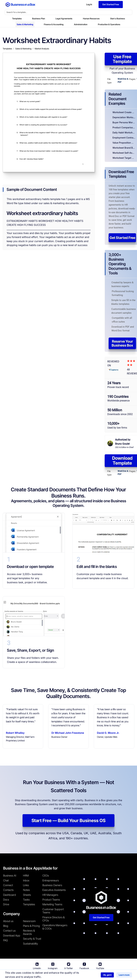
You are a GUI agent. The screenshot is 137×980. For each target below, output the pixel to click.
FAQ (5, 940)
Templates (17, 19)
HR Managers (50, 895)
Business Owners (52, 885)
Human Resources (91, 19)
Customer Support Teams (53, 911)
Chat (6, 880)
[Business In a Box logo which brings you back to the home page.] (20, 5)
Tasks (26, 900)
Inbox (26, 880)
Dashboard (10, 895)
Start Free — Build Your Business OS (68, 820)
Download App (12, 936)
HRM (26, 876)
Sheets (27, 895)
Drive (6, 904)
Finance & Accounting (54, 24)
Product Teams (51, 900)
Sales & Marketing (25, 24)
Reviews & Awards (29, 932)
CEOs (46, 876)
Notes (26, 890)
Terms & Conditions (64, 975)
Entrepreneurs (51, 880)
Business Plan (39, 19)
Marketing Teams (52, 904)
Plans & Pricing (31, 926)
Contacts (8, 890)
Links (26, 885)
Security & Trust (32, 939)
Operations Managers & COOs (55, 927)
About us (8, 921)
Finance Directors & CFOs (54, 919)
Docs (6, 900)
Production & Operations (109, 24)
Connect (8, 885)
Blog (6, 926)
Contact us (9, 931)
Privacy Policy (87, 975)
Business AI (10, 876)
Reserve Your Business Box (122, 343)
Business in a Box (42, 975)
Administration (81, 24)
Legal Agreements (64, 19)
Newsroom (29, 921)
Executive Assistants (54, 890)
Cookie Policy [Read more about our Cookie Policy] (106, 975)
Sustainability (31, 944)
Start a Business (118, 19)
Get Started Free (122, 238)
